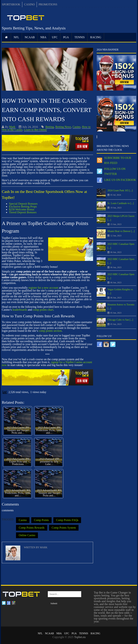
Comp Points (41, 520)
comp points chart (43, 310)
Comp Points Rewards (32, 528)
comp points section (50, 331)
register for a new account (43, 288)
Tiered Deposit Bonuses (23, 212)
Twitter (4, 603)
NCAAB (30, 37)
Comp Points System (64, 528)
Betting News (63, 127)
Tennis (80, 37)
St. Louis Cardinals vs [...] (121, 203)
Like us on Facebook (120, 180)
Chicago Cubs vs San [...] (120, 320)
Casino (77, 127)
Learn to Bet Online (35, 130)
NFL (16, 37)
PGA (66, 37)
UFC (55, 37)
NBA (43, 37)
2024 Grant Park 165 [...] (120, 190)
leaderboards (20, 310)
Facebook (9, 603)
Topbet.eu (80, 637)
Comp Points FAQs (67, 520)
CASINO (29, 4)
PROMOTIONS (48, 4)
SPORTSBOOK (11, 4)
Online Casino (27, 535)
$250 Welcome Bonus (22, 209)
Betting (50, 127)
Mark (12, 127)
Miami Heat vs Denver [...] (121, 231)
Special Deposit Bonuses (23, 204)
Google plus (13, 603)
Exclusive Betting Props (23, 207)
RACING (96, 37)
